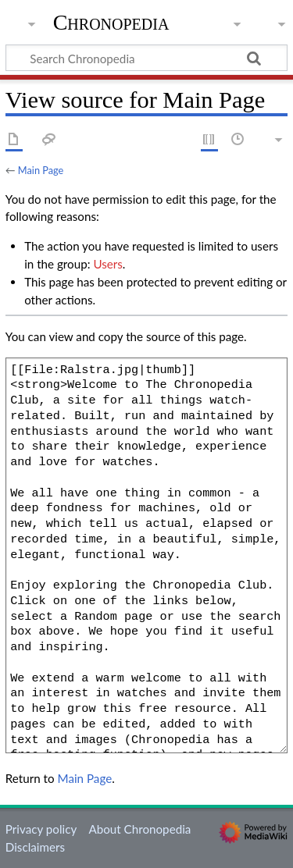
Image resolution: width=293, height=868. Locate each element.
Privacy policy (41, 829)
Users (107, 264)
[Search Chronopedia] (146, 58)
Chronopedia (111, 23)
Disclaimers (35, 847)
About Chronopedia (139, 829)
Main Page (41, 170)
